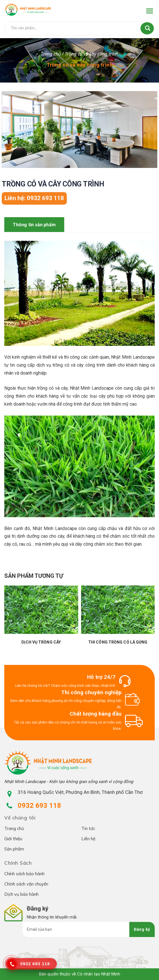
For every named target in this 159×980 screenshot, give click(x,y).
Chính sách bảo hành (24, 874)
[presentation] (10, 621)
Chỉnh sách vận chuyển (26, 884)
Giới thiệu (13, 839)
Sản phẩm (14, 849)
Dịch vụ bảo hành (21, 894)
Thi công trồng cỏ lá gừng (118, 642)
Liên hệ (88, 839)
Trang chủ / (53, 54)
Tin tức (88, 828)
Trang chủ (14, 828)
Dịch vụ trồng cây (41, 642)
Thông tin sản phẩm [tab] (34, 225)
